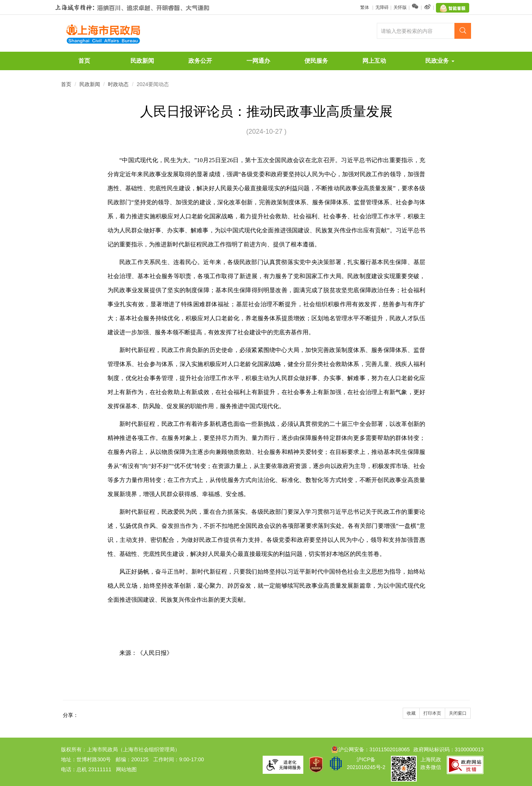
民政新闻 (142, 61)
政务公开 (200, 61)
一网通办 (258, 61)
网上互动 (374, 61)
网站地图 (126, 769)
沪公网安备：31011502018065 (370, 749)
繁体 (365, 7)
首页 (84, 61)
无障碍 (382, 7)
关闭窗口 (458, 713)
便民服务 (316, 61)
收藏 (411, 713)
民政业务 (440, 61)
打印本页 (432, 713)
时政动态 (118, 84)
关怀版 (400, 7)
